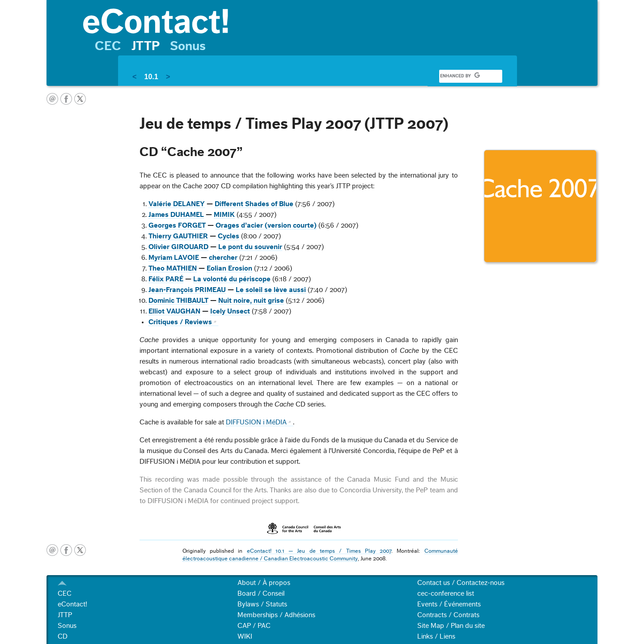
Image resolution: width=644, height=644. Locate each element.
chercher (223, 258)
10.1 (151, 77)
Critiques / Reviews (180, 322)
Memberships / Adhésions (276, 615)
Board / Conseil (261, 593)
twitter (80, 99)
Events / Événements (449, 604)
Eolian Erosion (229, 268)
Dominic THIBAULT (178, 301)
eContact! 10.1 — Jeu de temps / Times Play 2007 (319, 551)
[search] (460, 76)
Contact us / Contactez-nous (461, 583)
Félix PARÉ (166, 279)
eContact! (72, 604)
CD (63, 636)
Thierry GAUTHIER (178, 236)
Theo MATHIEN (173, 268)
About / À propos (264, 583)
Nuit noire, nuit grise (251, 301)
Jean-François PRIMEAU (187, 290)
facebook (66, 99)
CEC (108, 46)
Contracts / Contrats (448, 615)
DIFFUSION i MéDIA (256, 422)
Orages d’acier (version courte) (266, 225)
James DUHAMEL (176, 215)
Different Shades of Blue (254, 204)
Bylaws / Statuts (262, 604)
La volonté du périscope (232, 279)
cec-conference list (446, 593)
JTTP (146, 46)
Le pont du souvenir (250, 247)
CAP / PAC (254, 626)
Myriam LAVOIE (174, 258)
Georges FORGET (177, 225)
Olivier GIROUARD (178, 247)
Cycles (229, 236)
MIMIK (224, 215)
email (52, 99)
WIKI (245, 636)
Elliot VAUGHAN (174, 311)
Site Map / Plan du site (451, 626)
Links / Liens (436, 636)
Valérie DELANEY (177, 204)
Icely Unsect (230, 311)
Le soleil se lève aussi (271, 290)
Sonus (188, 46)
